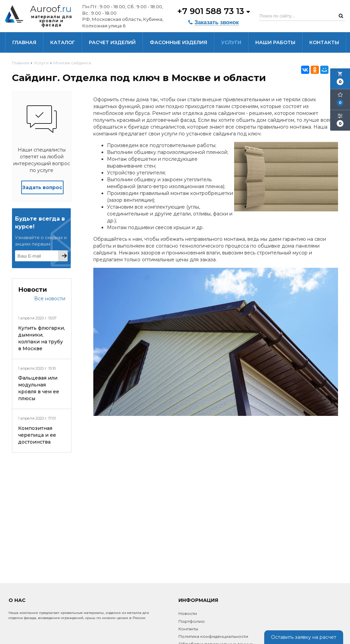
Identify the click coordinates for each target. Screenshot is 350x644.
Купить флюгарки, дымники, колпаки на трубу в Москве (42, 338)
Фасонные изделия (178, 42)
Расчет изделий (112, 42)
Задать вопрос (42, 187)
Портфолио (192, 621)
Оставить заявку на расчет (304, 637)
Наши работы (275, 42)
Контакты (324, 42)
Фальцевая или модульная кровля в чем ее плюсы (39, 388)
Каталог (63, 42)
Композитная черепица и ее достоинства (37, 435)
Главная (24, 42)
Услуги (231, 42)
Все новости (50, 299)
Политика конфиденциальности (213, 636)
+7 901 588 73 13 (213, 11)
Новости (188, 613)
